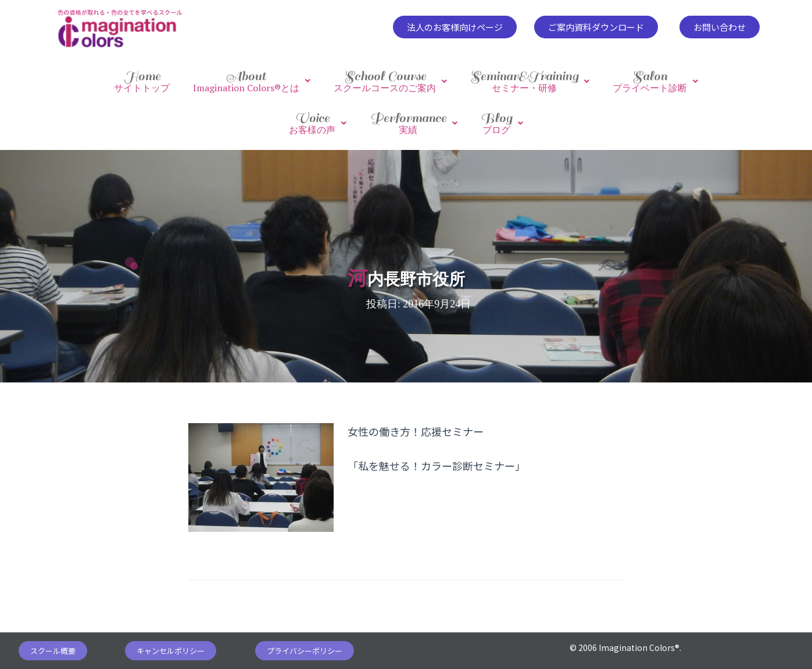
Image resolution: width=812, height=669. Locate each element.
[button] (455, 27)
